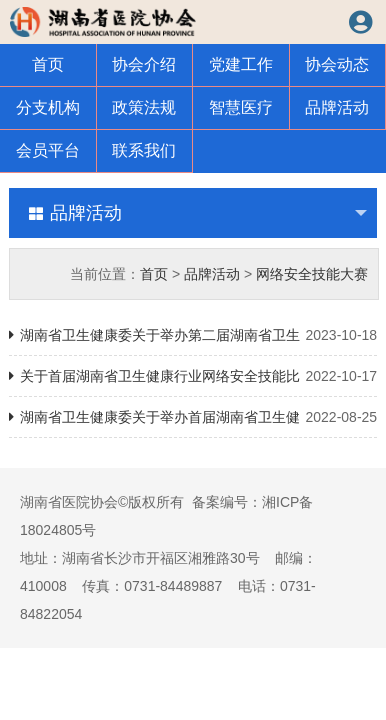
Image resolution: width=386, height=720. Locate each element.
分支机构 (48, 107)
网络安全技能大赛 (312, 274)
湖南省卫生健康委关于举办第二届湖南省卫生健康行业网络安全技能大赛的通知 (193, 335)
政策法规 (144, 107)
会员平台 (48, 150)
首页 (48, 64)
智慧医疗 (241, 107)
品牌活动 (337, 107)
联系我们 (144, 150)
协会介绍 (144, 64)
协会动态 (337, 64)
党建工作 (241, 64)
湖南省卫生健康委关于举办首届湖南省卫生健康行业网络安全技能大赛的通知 (193, 417)
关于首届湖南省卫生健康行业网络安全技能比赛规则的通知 (193, 376)
